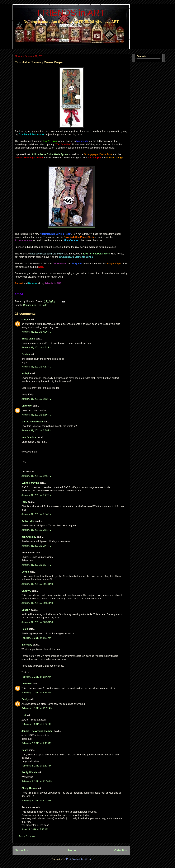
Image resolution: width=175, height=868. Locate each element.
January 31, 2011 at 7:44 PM (36, 546)
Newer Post (22, 850)
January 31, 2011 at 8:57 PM (36, 565)
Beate (25, 750)
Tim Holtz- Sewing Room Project (40, 62)
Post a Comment (27, 836)
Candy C (26, 591)
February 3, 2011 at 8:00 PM (36, 801)
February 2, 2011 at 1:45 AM (36, 743)
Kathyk (25, 373)
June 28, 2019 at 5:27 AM (35, 829)
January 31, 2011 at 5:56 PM (36, 415)
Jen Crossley (29, 537)
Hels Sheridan (29, 437)
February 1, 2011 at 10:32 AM (37, 708)
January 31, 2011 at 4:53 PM (36, 367)
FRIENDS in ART (71, 13)
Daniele (26, 354)
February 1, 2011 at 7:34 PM (36, 724)
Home (72, 850)
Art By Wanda (29, 772)
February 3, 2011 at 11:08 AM (37, 781)
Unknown (27, 406)
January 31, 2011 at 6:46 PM (36, 476)
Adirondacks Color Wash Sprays (50, 154)
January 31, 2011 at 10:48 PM (37, 584)
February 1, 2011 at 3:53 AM (36, 693)
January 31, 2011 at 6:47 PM (36, 495)
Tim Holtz (42, 305)
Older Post (121, 850)
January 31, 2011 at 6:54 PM (36, 514)
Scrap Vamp (28, 339)
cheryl (25, 320)
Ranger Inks (29, 305)
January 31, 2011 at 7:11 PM (36, 530)
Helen (25, 629)
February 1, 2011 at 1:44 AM (36, 677)
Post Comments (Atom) (79, 859)
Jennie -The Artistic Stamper (37, 731)
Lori (24, 715)
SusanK (26, 610)
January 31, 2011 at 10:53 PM (37, 622)
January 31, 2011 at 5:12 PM (36, 399)
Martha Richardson (32, 422)
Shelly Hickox (29, 788)
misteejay (27, 645)
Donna (25, 572)
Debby (25, 699)
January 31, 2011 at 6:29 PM (36, 430)
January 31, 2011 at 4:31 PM (36, 348)
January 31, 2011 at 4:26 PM (36, 332)
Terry (24, 502)
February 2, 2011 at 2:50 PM (36, 766)
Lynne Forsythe (30, 483)
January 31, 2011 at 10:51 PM (37, 603)
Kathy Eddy (28, 521)
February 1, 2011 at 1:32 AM (36, 638)
